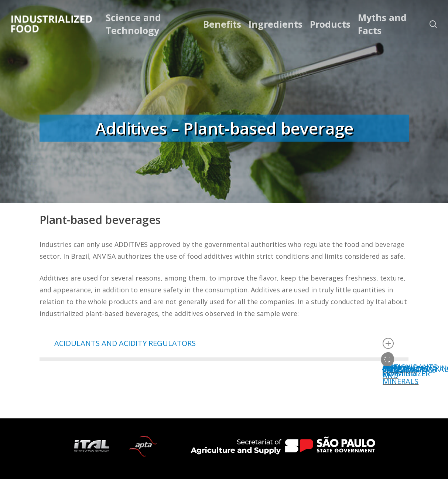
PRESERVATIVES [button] (395, 365)
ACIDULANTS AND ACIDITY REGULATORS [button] (224, 343)
